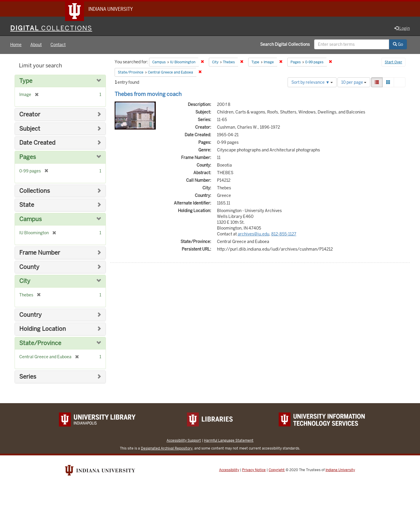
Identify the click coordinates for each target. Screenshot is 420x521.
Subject (30, 129)
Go (398, 45)
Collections (35, 191)
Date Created (37, 143)
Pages (28, 157)
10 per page (354, 82)
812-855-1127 (284, 234)
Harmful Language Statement (229, 440)
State (27, 205)
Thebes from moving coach (148, 94)
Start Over (393, 62)
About (36, 45)
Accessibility (229, 470)
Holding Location (43, 329)
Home (16, 45)
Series (28, 377)
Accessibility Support (184, 440)
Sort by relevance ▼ (312, 82)
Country (30, 315)
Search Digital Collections (285, 45)
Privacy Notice (254, 470)
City (25, 281)
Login (402, 28)
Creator (30, 115)
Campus (30, 219)
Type (26, 81)
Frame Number (40, 253)
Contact (58, 45)
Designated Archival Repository (167, 448)
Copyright (277, 470)
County (29, 267)
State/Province (40, 343)
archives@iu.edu (253, 234)
